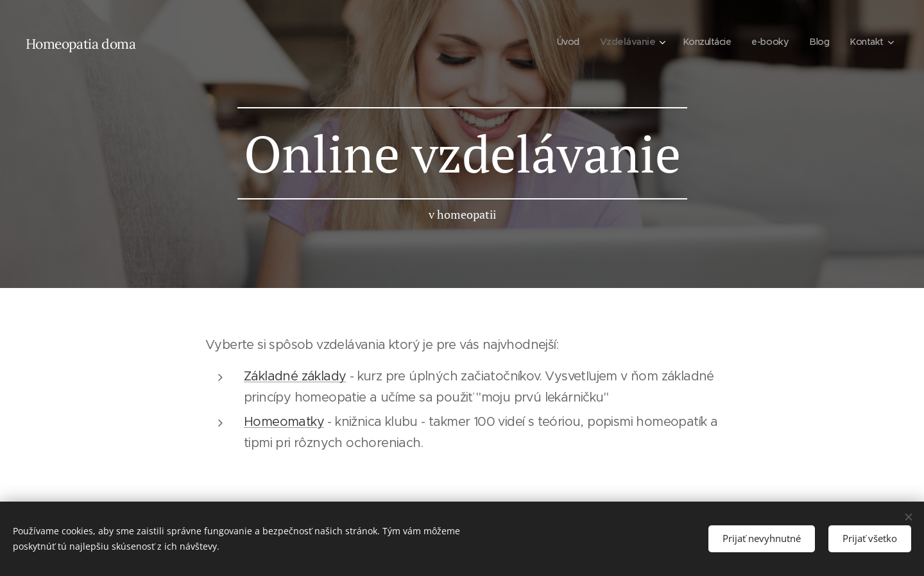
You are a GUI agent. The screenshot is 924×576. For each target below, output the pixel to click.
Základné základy (295, 376)
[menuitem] (559, 42)
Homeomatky (284, 422)
